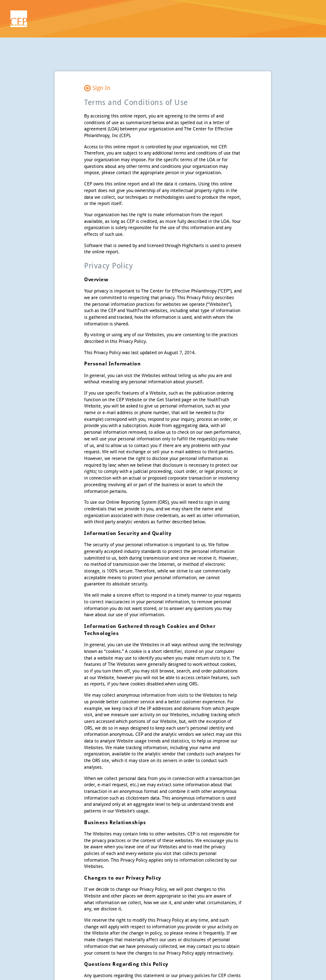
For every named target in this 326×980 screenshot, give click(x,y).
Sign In (97, 88)
